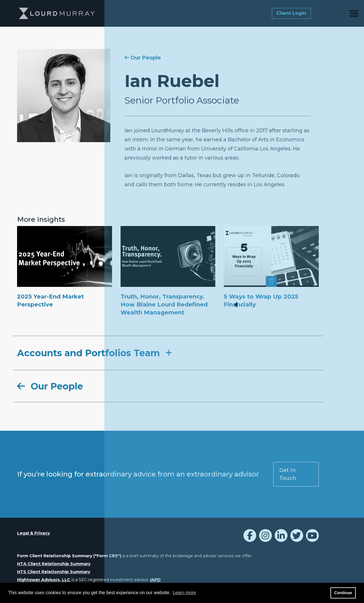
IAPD (155, 580)
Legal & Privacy (33, 533)
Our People (143, 58)
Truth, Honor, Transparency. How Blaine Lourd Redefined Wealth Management (164, 304)
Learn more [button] (184, 593)
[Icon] (250, 537)
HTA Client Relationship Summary (54, 564)
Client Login (291, 13)
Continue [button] (343, 593)
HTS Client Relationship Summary (54, 572)
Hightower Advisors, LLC (44, 580)
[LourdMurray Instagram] (265, 537)
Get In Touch (288, 474)
